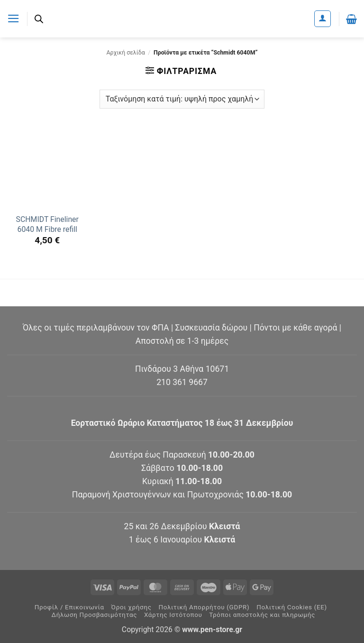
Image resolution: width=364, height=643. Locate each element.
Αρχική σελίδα (126, 53)
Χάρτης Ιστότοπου (173, 615)
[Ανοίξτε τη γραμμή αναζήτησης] (39, 19)
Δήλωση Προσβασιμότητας (95, 615)
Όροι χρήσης (132, 607)
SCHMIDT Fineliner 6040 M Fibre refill (47, 224)
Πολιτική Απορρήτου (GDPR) (204, 607)
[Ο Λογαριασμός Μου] (323, 19)
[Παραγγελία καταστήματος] (182, 99)
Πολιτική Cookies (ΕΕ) (292, 607)
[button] (14, 18)
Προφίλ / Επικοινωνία (69, 607)
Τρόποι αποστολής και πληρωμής (262, 615)
